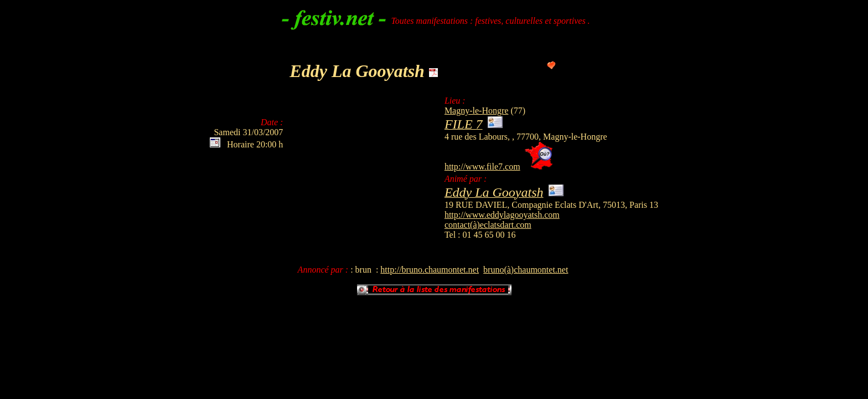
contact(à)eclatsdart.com (488, 225)
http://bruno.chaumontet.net (430, 270)
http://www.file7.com (482, 167)
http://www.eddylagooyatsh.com (502, 215)
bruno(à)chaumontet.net (526, 270)
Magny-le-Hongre (477, 111)
